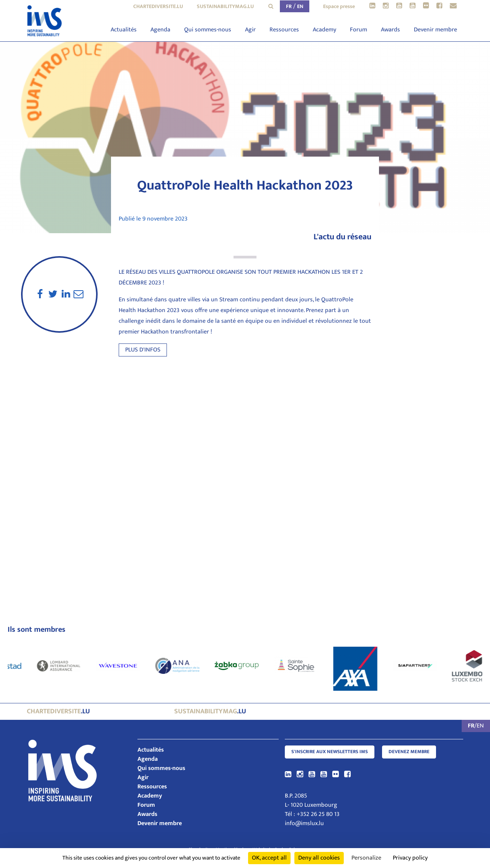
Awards (390, 30)
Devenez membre (409, 752)
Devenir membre (435, 30)
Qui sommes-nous (208, 30)
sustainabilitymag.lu (225, 6)
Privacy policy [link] (410, 858)
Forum (359, 30)
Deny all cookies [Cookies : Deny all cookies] (319, 858)
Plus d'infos (143, 350)
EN (300, 6)
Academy (324, 30)
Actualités (124, 30)
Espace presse (339, 6)
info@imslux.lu (304, 823)
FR (289, 6)
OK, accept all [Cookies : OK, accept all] (269, 858)
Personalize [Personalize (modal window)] (366, 858)
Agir (250, 30)
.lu (58, 711)
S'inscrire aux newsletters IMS (330, 752)
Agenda (160, 30)
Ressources (284, 30)
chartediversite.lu (158, 6)
